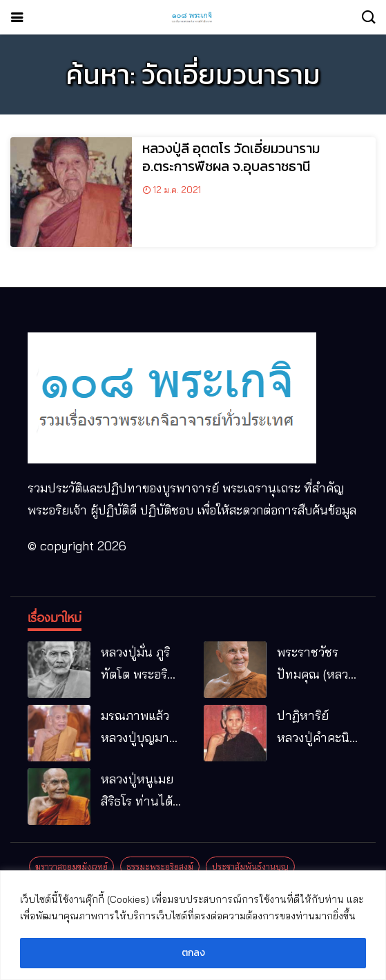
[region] (193, 925)
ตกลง (193, 953)
